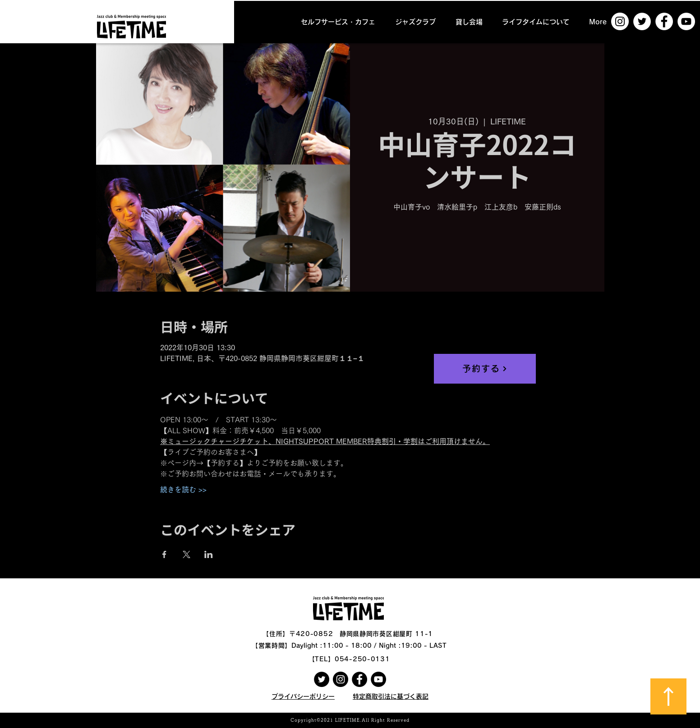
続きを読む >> (183, 490)
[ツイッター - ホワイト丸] (642, 21)
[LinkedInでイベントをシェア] (209, 554)
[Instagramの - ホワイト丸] (620, 21)
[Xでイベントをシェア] (187, 554)
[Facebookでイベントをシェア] (164, 554)
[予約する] (485, 369)
